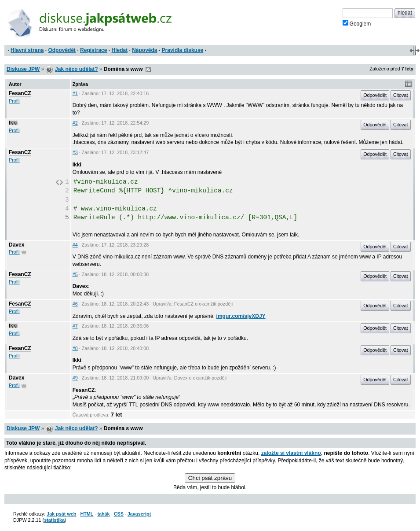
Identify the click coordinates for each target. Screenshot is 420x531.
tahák (103, 514)
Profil (14, 101)
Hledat (119, 50)
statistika (54, 520)
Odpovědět (62, 50)
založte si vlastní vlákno (291, 453)
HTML (87, 514)
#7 (75, 326)
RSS (148, 70)
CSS (119, 514)
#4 (75, 245)
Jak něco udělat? (76, 69)
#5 (75, 274)
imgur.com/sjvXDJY (241, 316)
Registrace (93, 50)
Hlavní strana (27, 50)
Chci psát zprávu (210, 478)
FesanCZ (20, 93)
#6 (75, 304)
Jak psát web (61, 514)
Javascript (139, 514)
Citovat (401, 95)
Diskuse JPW (23, 69)
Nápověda (144, 50)
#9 (75, 378)
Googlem (357, 23)
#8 (75, 348)
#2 (75, 123)
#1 (75, 93)
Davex (16, 245)
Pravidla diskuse (183, 50)
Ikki (13, 123)
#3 (75, 152)
